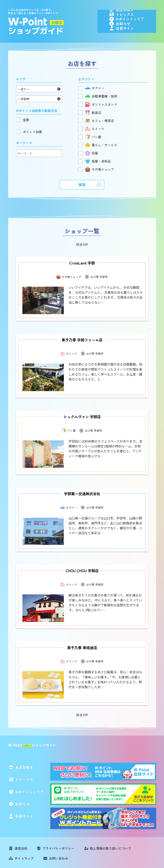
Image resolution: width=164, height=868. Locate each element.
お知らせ (134, 34)
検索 (82, 197)
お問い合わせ (59, 829)
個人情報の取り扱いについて (111, 819)
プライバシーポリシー (59, 819)
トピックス (136, 19)
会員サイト (136, 42)
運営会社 (21, 819)
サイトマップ (24, 829)
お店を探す (136, 11)
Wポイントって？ (141, 27)
